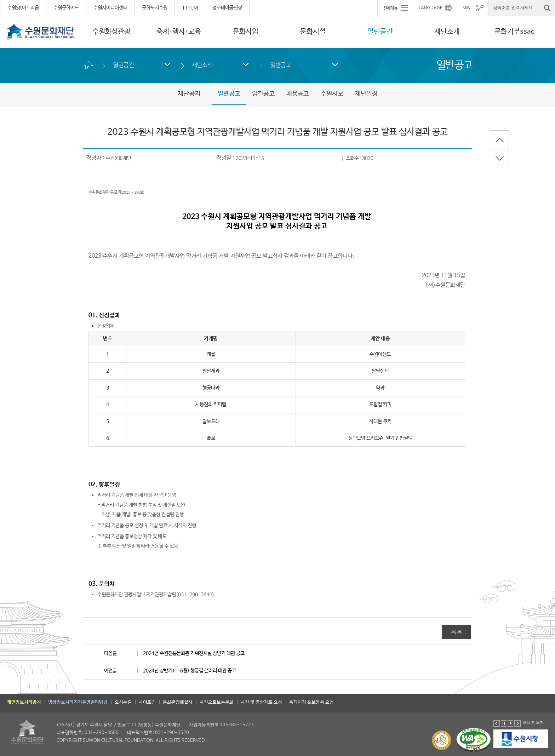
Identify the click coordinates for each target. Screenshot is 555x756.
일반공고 (281, 65)
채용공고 (298, 94)
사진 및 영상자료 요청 (261, 702)
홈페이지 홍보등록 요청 (311, 702)
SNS (466, 8)
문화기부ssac (514, 32)
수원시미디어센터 (110, 8)
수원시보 (332, 94)
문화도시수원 (155, 8)
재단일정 (366, 94)
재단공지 (189, 94)
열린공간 (380, 32)
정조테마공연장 (227, 8)
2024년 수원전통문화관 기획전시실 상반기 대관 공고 (194, 653)
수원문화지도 (66, 8)
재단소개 (447, 32)
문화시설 (313, 32)
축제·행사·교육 (179, 32)
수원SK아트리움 (23, 8)
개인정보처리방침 (24, 702)
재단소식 (202, 65)
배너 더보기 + (535, 723)
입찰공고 (263, 94)
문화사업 (246, 32)
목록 (457, 632)
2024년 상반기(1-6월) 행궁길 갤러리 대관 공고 (190, 671)
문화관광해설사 (178, 702)
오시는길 (123, 702)
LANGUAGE (431, 8)
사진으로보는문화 (217, 702)
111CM (190, 8)
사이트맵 (147, 702)
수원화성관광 (111, 32)
